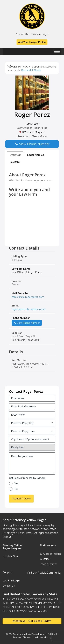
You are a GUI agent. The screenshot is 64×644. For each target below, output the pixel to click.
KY (12, 603)
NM (22, 607)
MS (49, 603)
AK (8, 599)
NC (59, 603)
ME (31, 603)
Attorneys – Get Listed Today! (32, 621)
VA (22, 611)
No (16, 489)
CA (22, 599)
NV (27, 607)
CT (31, 599)
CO (26, 599)
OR (46, 607)
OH (36, 607)
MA (21, 603)
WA (31, 611)
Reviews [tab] (15, 162)
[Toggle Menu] (57, 53)
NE (9, 607)
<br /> (32, 238)
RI (54, 607)
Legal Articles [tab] (36, 155)
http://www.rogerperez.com (28, 297)
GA (44, 599)
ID (55, 599)
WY (45, 611)
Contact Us (22, 34)
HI (48, 599)
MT (54, 603)
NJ (18, 607)
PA (50, 607)
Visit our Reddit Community (44, 573)
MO (44, 603)
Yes (16, 483)
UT (17, 611)
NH (13, 607)
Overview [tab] (15, 155)
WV (40, 611)
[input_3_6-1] (32, 431)
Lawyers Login (40, 34)
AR (17, 599)
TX (13, 611)
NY (32, 607)
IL (58, 599)
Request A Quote (31, 70)
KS (7, 603)
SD (4, 611)
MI (35, 603)
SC (58, 607)
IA (51, 599)
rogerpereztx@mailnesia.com (29, 309)
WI (35, 611)
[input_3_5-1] (32, 423)
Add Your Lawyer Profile (32, 42)
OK (41, 607)
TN (9, 611)
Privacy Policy (44, 637)
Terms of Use (30, 637)
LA (16, 603)
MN (39, 603)
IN (4, 603)
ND (5, 607)
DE (35, 599)
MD (26, 603)
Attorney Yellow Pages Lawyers (31, 634)
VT (26, 611)
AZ (13, 599)
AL (4, 599)
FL (40, 599)
